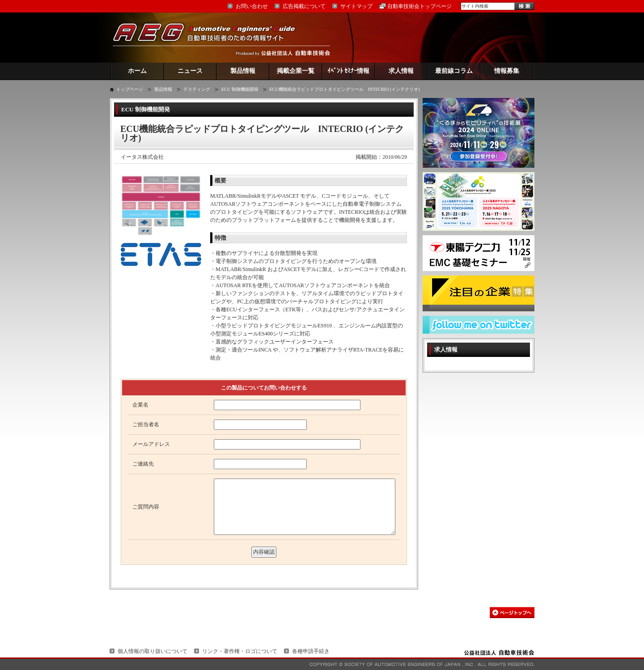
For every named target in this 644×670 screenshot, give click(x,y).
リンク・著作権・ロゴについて (240, 651)
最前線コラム (454, 71)
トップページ (130, 89)
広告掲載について (304, 6)
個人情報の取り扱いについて (153, 651)
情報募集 (507, 71)
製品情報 (243, 71)
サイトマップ (356, 6)
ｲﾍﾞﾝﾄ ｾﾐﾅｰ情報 (349, 71)
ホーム (137, 71)
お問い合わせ (252, 6)
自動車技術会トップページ (419, 6)
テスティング (197, 89)
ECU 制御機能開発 (240, 89)
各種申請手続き (311, 651)
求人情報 (401, 71)
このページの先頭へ (512, 613)
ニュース (190, 71)
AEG (210, 37)
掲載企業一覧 (296, 71)
